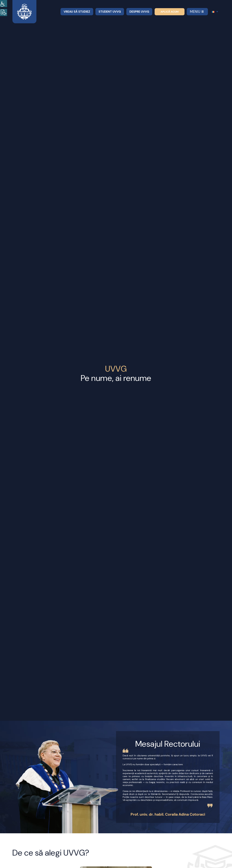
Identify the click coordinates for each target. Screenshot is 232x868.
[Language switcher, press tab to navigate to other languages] (215, 12)
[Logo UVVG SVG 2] (24, 5)
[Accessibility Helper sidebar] (4, 4)
